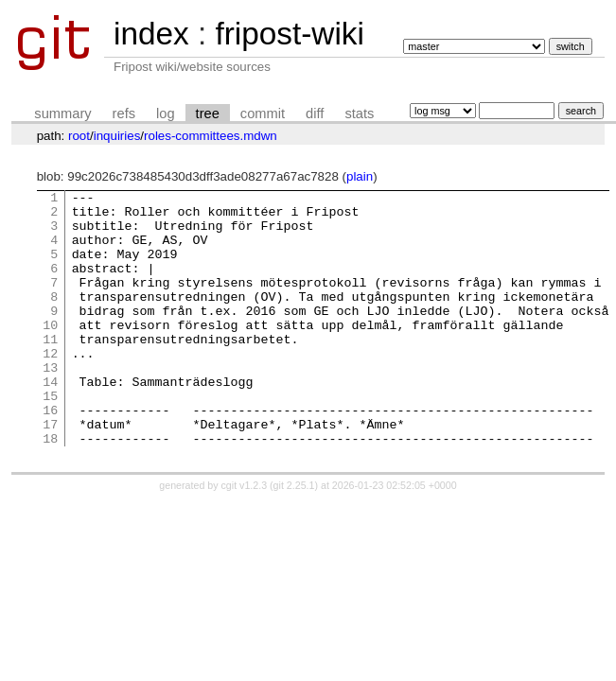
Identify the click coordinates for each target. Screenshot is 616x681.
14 (50, 421)
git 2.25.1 (294, 536)
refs (124, 113)
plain (360, 176)
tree (208, 113)
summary (62, 113)
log (166, 113)
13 (50, 404)
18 (50, 489)
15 (50, 438)
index (151, 34)
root (79, 136)
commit (263, 113)
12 (50, 387)
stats (359, 113)
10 (50, 353)
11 (50, 370)
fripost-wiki (289, 34)
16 (50, 455)
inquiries (117, 136)
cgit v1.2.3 (245, 536)
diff (315, 113)
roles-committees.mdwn (211, 136)
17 (50, 472)
